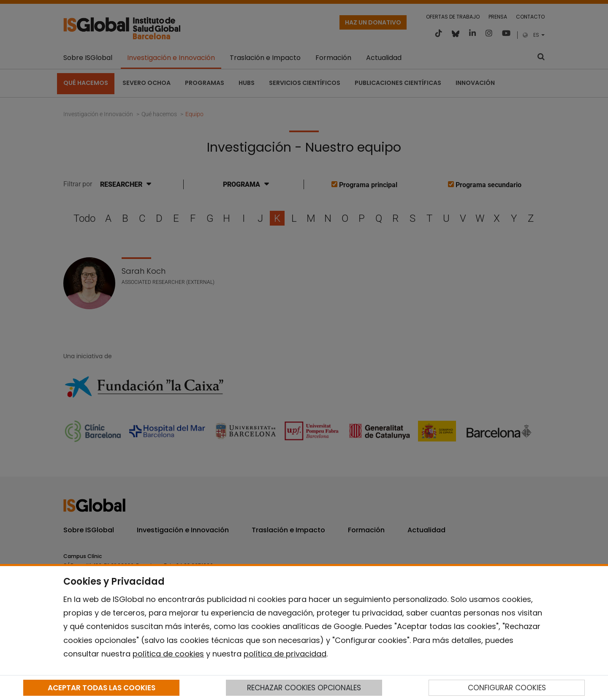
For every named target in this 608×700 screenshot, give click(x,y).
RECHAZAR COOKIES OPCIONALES (304, 688)
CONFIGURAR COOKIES (507, 688)
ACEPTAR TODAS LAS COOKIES (102, 688)
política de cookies (168, 654)
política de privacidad (285, 654)
